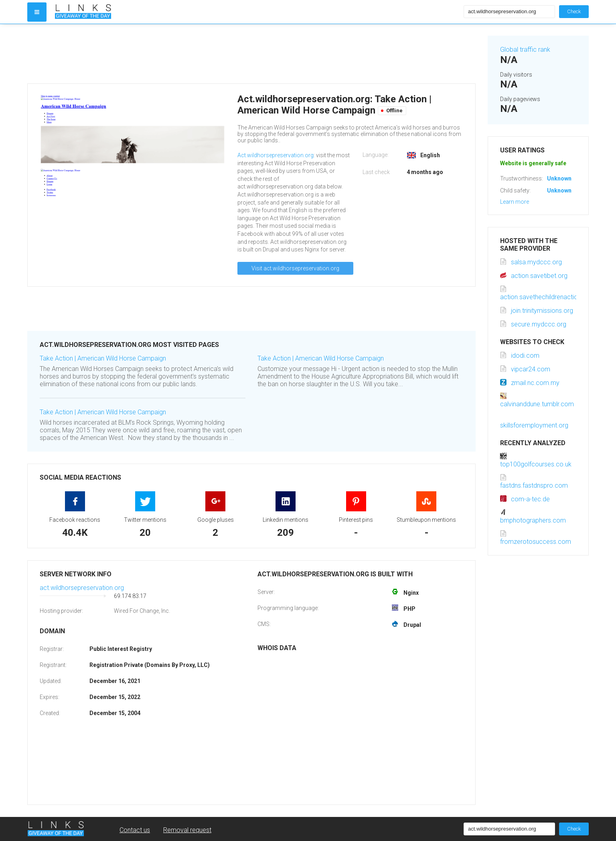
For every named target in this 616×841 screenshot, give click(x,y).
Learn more (515, 202)
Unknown (559, 178)
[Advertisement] (251, 54)
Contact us (135, 830)
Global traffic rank (525, 50)
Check (574, 11)
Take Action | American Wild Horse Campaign (103, 358)
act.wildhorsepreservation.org (82, 588)
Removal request (187, 830)
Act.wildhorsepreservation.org (276, 155)
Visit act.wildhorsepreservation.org (295, 268)
